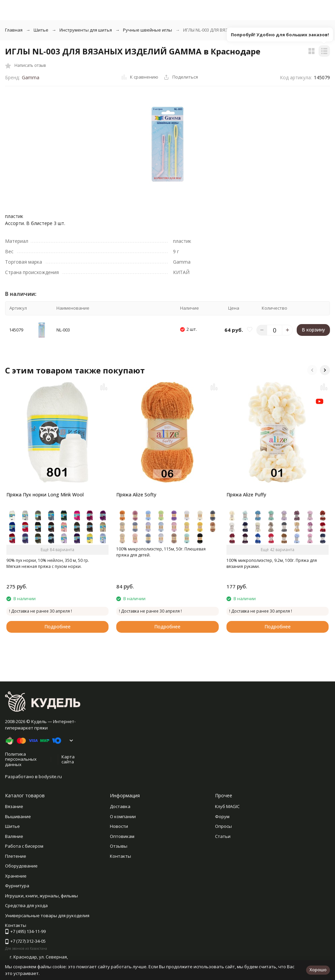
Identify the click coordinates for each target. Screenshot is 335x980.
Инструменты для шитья (86, 30)
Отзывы (119, 846)
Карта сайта (68, 759)
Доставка (120, 806)
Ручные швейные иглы (148, 30)
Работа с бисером (24, 846)
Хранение (16, 876)
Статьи (223, 836)
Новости (119, 826)
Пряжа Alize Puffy (246, 495)
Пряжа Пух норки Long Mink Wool (45, 495)
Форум (222, 816)
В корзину (313, 330)
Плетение (16, 856)
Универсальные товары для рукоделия (47, 916)
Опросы (223, 826)
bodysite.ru (50, 776)
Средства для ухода (26, 905)
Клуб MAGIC (227, 806)
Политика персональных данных (21, 759)
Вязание (14, 806)
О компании (123, 816)
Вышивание (18, 816)
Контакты (120, 856)
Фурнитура (17, 886)
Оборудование (21, 866)
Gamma (31, 77)
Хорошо (318, 970)
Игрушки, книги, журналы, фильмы (41, 896)
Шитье (41, 30)
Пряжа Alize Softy (136, 495)
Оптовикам (122, 836)
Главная (14, 30)
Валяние (14, 836)
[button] (312, 370)
